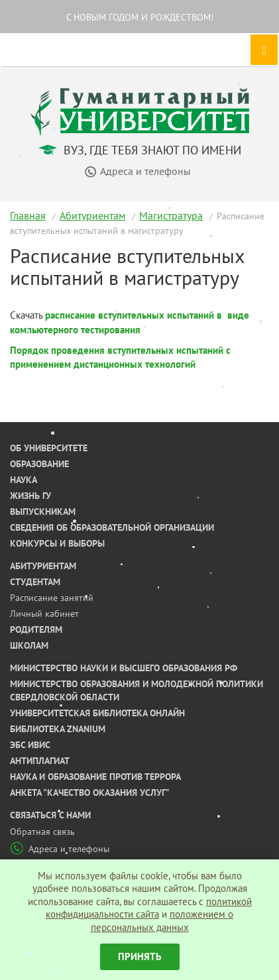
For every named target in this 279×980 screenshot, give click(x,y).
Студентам (35, 582)
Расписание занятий (52, 598)
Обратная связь (42, 832)
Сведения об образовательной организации (112, 527)
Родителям (36, 629)
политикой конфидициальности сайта (149, 908)
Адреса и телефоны (60, 849)
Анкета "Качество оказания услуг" (90, 792)
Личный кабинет (44, 614)
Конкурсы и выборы (57, 543)
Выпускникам (43, 512)
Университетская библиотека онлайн (97, 713)
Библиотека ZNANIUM (58, 729)
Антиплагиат (40, 761)
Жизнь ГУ (30, 496)
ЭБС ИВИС (30, 745)
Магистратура (171, 215)
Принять (140, 956)
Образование (39, 464)
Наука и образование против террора (95, 777)
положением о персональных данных (162, 921)
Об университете (49, 448)
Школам (29, 645)
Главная (28, 215)
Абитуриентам (92, 215)
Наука (24, 480)
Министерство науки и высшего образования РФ (124, 668)
